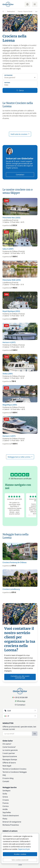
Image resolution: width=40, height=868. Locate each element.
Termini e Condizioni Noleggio (15, 772)
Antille (5, 809)
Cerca (20, 90)
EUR (20, 711)
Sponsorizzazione (10, 756)
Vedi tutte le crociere (20, 134)
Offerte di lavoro (9, 763)
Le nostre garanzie (10, 750)
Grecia (5, 797)
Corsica (6, 806)
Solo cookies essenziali (20, 860)
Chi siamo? (7, 744)
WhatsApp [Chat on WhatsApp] (20, 701)
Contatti (6, 781)
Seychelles (7, 812)
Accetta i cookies (20, 854)
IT (20, 716)
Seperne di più (24, 849)
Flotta (5, 819)
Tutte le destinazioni (11, 816)
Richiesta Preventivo (11, 825)
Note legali (7, 766)
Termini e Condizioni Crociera (14, 769)
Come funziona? (9, 747)
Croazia (6, 800)
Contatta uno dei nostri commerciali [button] (20, 677)
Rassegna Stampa (10, 759)
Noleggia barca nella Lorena (20, 457)
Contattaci (20, 175)
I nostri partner (9, 753)
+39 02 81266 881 (20, 697)
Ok (35, 734)
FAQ (4, 775)
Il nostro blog (8, 778)
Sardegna (6, 791)
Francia (5, 803)
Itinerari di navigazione (12, 822)
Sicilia (5, 794)
